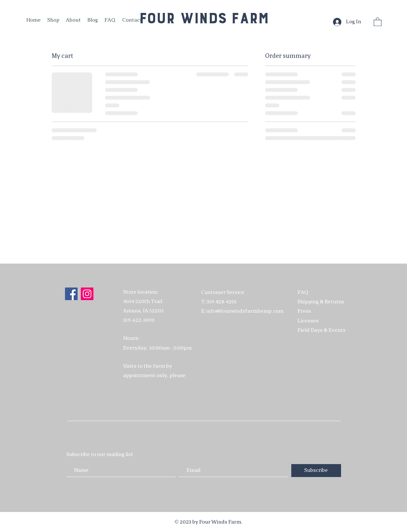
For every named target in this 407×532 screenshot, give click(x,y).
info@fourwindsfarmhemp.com (245, 311)
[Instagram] (87, 294)
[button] (378, 22)
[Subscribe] (316, 471)
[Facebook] (71, 294)
